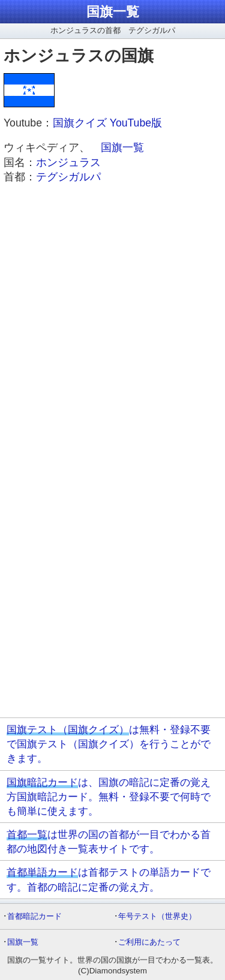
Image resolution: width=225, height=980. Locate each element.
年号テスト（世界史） (157, 916)
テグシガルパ (68, 177)
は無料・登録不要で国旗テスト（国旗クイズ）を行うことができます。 (109, 744)
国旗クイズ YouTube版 (107, 123)
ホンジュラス (68, 162)
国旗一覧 (113, 12)
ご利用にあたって (149, 942)
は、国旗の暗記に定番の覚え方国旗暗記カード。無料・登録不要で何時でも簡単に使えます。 (109, 797)
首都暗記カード (34, 916)
